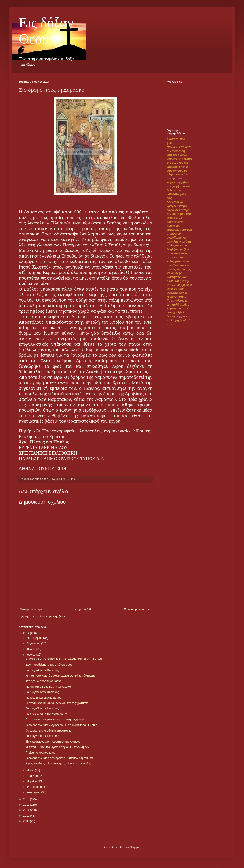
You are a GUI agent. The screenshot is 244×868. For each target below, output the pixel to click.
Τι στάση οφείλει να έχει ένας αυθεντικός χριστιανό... (58, 703)
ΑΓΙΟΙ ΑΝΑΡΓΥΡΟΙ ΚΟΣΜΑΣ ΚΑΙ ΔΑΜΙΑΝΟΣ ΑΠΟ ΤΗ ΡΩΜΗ (64, 659)
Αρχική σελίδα (84, 610)
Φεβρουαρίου (35, 787)
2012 (27, 805)
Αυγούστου (34, 644)
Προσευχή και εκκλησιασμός (43, 698)
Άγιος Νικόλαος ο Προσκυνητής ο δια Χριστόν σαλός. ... (60, 763)
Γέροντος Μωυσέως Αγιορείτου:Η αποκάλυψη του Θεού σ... (63, 725)
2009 (27, 821)
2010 (27, 816)
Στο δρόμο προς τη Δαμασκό (44, 681)
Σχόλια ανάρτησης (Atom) (51, 616)
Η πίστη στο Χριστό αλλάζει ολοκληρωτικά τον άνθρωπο (61, 676)
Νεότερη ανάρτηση (32, 610)
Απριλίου (32, 776)
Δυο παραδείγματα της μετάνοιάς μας (49, 665)
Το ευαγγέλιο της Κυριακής (42, 670)
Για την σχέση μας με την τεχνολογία (48, 687)
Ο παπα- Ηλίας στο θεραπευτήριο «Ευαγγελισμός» (57, 747)
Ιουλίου (31, 649)
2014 (27, 633)
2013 (27, 799)
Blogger (134, 847)
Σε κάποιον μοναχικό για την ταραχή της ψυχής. (55, 720)
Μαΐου (31, 770)
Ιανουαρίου (34, 792)
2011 (27, 810)
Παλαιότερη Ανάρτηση (138, 610)
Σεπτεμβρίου (35, 638)
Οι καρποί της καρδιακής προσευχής (49, 731)
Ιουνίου (31, 655)
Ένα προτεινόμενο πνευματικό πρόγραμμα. (53, 742)
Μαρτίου (32, 781)
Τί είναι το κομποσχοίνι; (40, 753)
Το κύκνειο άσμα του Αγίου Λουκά (47, 714)
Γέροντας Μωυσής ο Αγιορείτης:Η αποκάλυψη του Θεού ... (62, 758)
